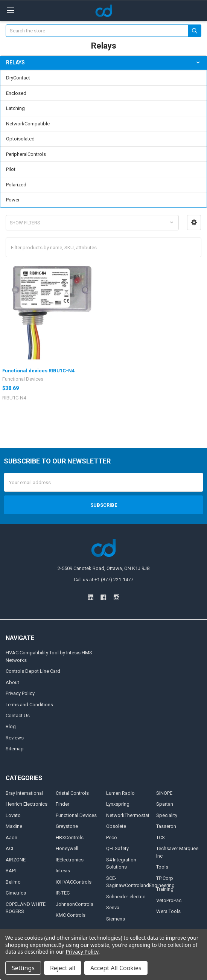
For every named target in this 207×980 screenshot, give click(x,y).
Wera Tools (168, 911)
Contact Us (18, 716)
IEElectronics (70, 860)
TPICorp (165, 878)
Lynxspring (118, 804)
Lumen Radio (120, 793)
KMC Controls (71, 915)
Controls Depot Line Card (33, 671)
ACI (9, 848)
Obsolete (116, 826)
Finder (62, 804)
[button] (194, 223)
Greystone (67, 826)
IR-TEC (63, 893)
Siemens (116, 919)
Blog (11, 726)
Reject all (63, 968)
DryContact (18, 78)
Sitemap (15, 749)
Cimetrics (16, 893)
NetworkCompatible (28, 124)
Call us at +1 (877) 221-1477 (103, 580)
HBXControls (70, 837)
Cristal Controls (72, 793)
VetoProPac (169, 900)
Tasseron (166, 826)
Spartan (165, 804)
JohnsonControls (75, 904)
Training (165, 889)
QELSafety (117, 848)
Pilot (11, 169)
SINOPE (164, 793)
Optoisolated (20, 139)
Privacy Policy (20, 693)
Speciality (167, 815)
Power (13, 200)
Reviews (15, 738)
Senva (113, 908)
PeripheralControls (26, 154)
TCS (161, 837)
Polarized (16, 185)
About (12, 682)
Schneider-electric (126, 897)
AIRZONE (16, 860)
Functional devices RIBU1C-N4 (38, 371)
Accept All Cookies (116, 968)
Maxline (14, 826)
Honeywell (67, 848)
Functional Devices (76, 815)
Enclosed (16, 93)
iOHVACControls (74, 882)
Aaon (11, 837)
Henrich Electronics (27, 804)
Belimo (13, 882)
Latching (15, 108)
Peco (112, 837)
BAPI (11, 871)
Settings (23, 968)
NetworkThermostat (128, 815)
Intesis (63, 871)
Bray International (24, 793)
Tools (162, 867)
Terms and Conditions (29, 705)
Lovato (13, 815)
